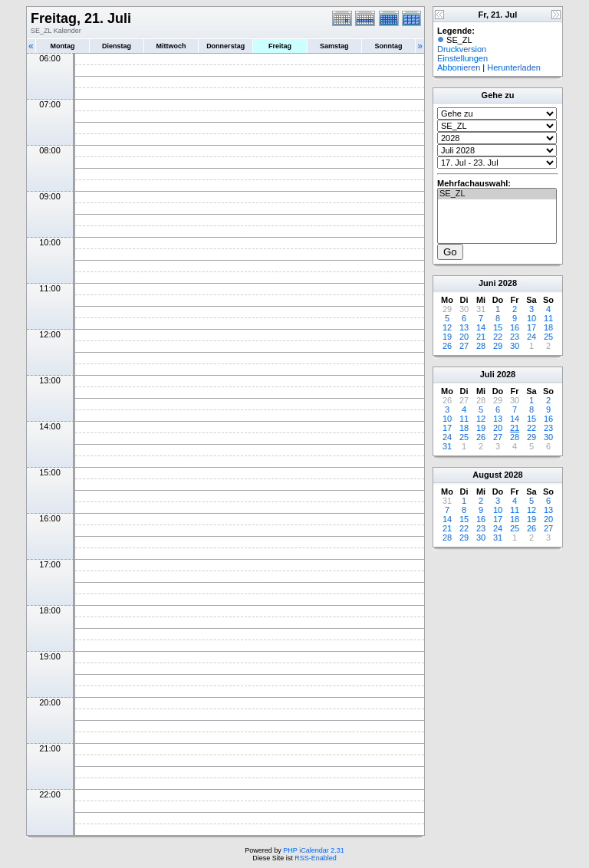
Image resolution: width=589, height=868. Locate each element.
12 (447, 327)
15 (498, 327)
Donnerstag (225, 46)
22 (498, 337)
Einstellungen (462, 58)
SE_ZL (497, 194)
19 (447, 337)
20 (464, 337)
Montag (62, 46)
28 (481, 346)
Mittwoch (171, 46)
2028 (508, 283)
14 (481, 327)
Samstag (334, 46)
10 (531, 318)
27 (464, 346)
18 (548, 327)
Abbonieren (459, 67)
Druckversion (462, 49)
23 (515, 337)
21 (481, 337)
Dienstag (117, 46)
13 (464, 327)
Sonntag (388, 46)
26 (447, 346)
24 (531, 337)
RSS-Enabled (316, 858)
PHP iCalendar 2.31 (313, 850)
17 (531, 327)
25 (548, 337)
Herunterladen (514, 67)
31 (447, 446)
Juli (487, 374)
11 (548, 318)
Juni (487, 283)
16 (515, 327)
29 (498, 346)
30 (515, 346)
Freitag (280, 46)
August (487, 475)
